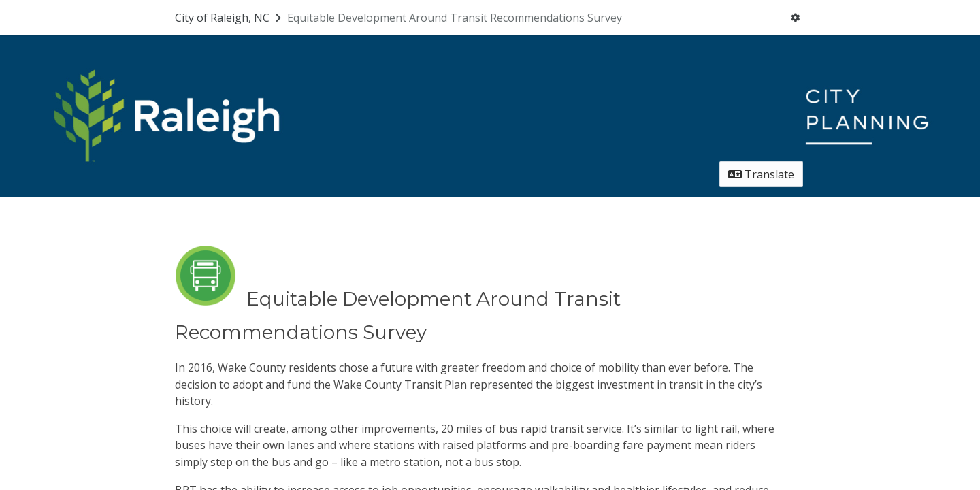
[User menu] (795, 18)
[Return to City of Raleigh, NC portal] (229, 18)
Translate (761, 174)
